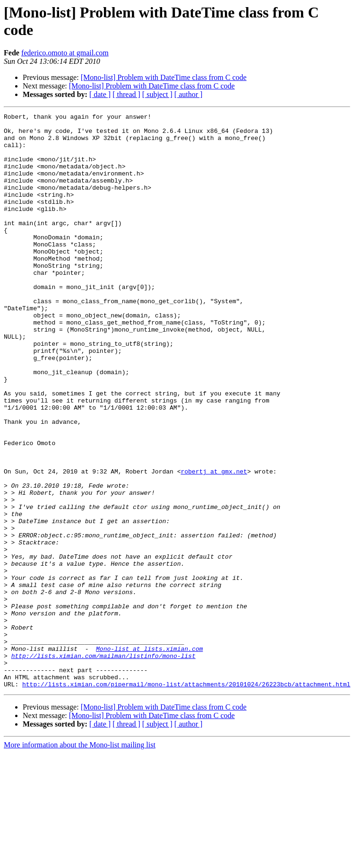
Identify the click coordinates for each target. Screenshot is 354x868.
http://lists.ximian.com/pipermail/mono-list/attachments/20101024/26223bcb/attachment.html (186, 799)
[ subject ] (157, 94)
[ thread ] (126, 94)
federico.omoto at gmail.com (65, 53)
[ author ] (189, 94)
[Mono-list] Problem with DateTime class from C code (164, 77)
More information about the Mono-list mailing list (80, 860)
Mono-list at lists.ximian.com (149, 756)
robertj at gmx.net (214, 544)
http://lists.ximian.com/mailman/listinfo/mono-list (104, 765)
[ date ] (100, 94)
